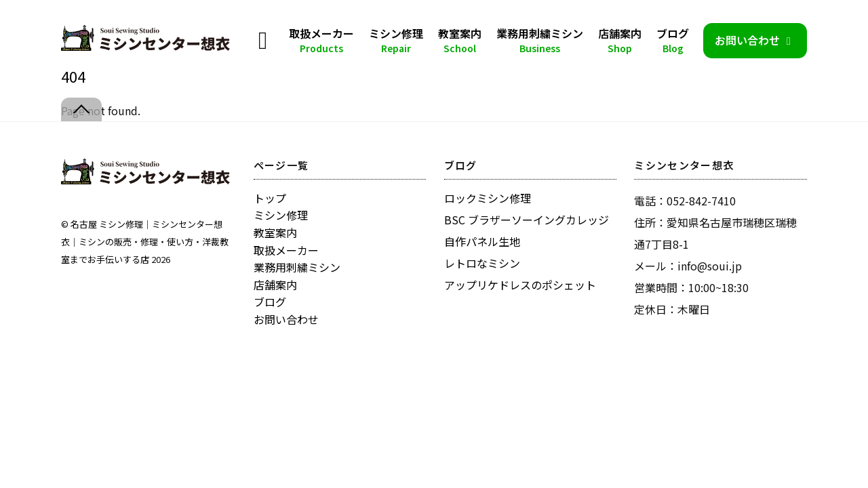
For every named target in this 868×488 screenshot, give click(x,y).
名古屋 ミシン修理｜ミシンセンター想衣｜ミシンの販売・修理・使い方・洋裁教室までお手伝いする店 (145, 242)
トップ (270, 198)
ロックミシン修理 (488, 198)
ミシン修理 (396, 40)
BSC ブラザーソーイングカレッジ (527, 220)
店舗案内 (620, 40)
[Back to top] (81, 109)
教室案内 (460, 40)
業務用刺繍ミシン (540, 40)
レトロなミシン (482, 263)
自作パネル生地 (482, 241)
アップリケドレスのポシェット (520, 285)
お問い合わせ (755, 40)
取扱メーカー (321, 40)
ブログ (673, 40)
